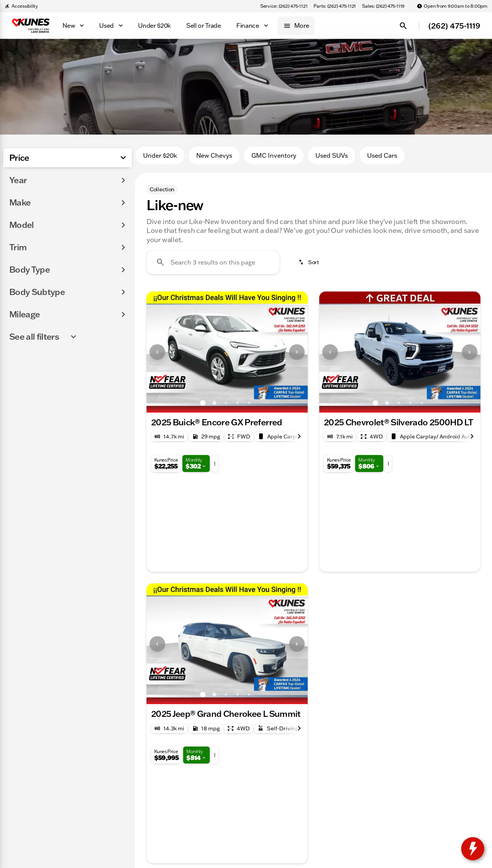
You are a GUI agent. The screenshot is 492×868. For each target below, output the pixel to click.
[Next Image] (297, 352)
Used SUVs (332, 155)
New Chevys (214, 155)
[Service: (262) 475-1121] (284, 6)
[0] (25, 226)
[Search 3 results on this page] (213, 262)
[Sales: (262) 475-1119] (383, 6)
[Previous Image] (157, 352)
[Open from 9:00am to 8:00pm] (452, 6)
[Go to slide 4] (238, 403)
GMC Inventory (274, 155)
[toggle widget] (473, 849)
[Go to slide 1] (203, 403)
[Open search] (403, 26)
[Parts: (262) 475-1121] (335, 6)
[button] (159, 352)
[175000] (105, 226)
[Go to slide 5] (249, 403)
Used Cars (382, 155)
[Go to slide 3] (226, 403)
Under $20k (160, 155)
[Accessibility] (21, 6)
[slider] (19, 186)
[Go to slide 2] (214, 403)
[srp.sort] (309, 262)
